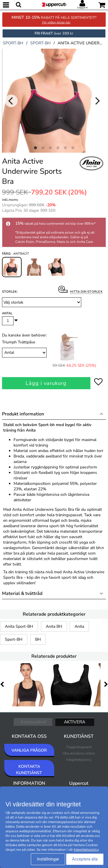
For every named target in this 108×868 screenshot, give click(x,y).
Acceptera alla (85, 859)
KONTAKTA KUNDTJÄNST (29, 770)
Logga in (82, 7)
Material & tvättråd (22, 593)
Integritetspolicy (79, 760)
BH (38, 639)
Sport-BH (14, 639)
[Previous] (11, 101)
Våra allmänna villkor (79, 753)
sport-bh (13, 43)
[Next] (97, 101)
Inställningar (48, 859)
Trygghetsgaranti (79, 747)
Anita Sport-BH (19, 626)
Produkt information (23, 414)
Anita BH (54, 626)
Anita (79, 626)
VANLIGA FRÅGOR (29, 750)
